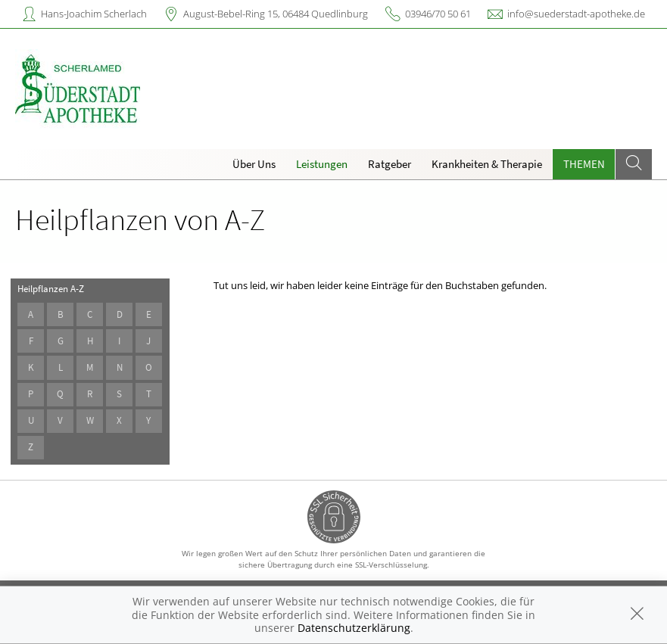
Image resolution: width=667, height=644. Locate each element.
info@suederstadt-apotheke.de (576, 14)
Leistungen (322, 164)
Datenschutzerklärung (354, 628)
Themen (584, 164)
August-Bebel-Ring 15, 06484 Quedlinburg (276, 14)
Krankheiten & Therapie (487, 164)
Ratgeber (390, 164)
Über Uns (254, 164)
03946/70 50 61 (438, 14)
